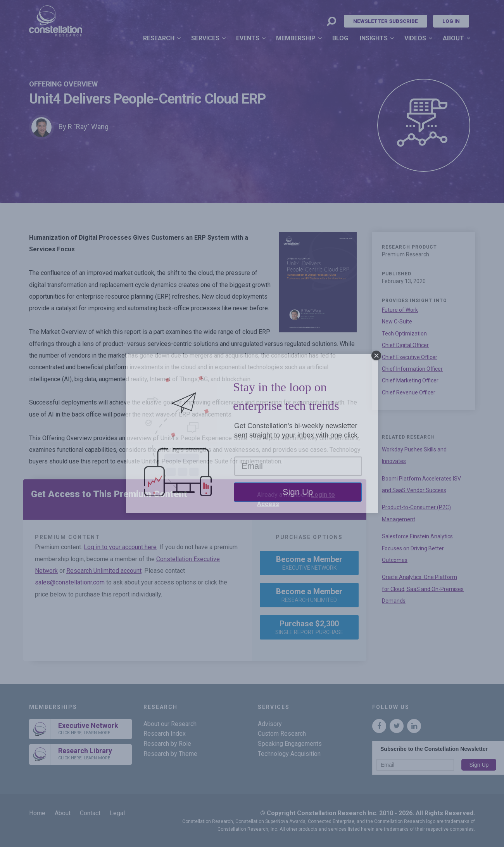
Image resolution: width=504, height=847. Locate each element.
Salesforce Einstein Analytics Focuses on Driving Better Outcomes (417, 548)
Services (205, 38)
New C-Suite (397, 322)
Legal (117, 813)
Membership (296, 38)
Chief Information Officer (412, 369)
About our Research (170, 724)
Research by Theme (170, 754)
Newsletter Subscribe (386, 21)
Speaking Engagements (290, 744)
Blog (340, 38)
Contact (90, 813)
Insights (374, 38)
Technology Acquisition (289, 754)
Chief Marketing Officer (410, 380)
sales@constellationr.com (70, 582)
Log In (451, 21)
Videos (415, 38)
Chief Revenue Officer (409, 392)
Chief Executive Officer (410, 357)
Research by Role (167, 744)
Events (248, 38)
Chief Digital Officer (405, 345)
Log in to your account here (120, 547)
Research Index (165, 734)
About (453, 38)
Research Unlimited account (104, 571)
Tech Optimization (404, 334)
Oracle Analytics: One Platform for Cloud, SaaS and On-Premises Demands (423, 589)
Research (159, 38)
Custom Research (282, 734)
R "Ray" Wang (88, 127)
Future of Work (400, 310)
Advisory (270, 724)
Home (37, 813)
